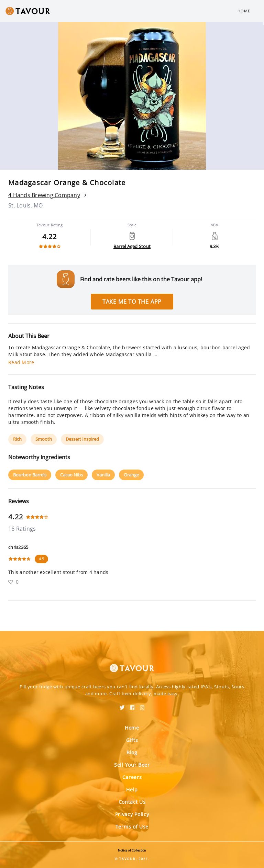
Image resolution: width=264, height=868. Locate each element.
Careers (132, 777)
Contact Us (132, 802)
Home (244, 11)
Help (132, 790)
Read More (21, 362)
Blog (132, 752)
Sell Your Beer (132, 765)
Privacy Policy (132, 814)
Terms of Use (132, 827)
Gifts (132, 740)
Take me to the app (132, 302)
